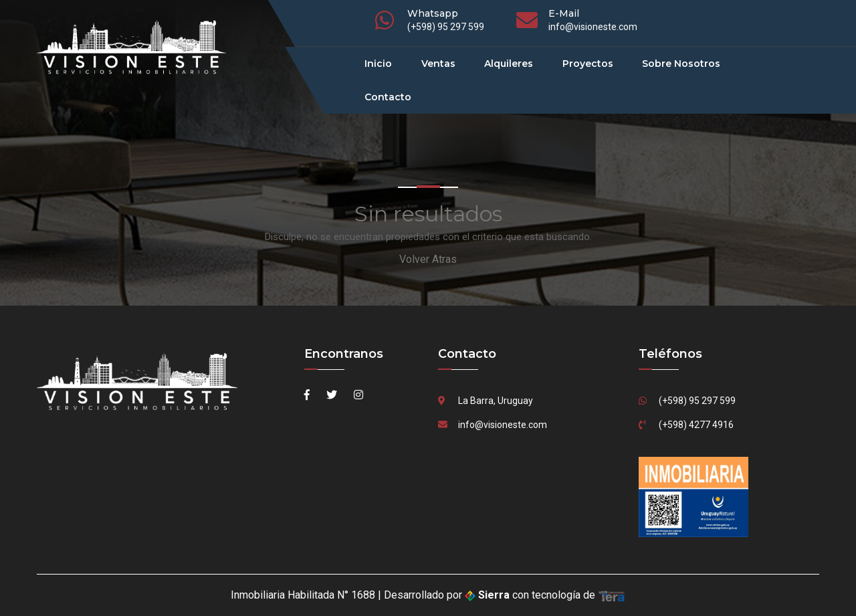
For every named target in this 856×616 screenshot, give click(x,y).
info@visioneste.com (593, 27)
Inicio (378, 64)
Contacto (388, 97)
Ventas (438, 64)
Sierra (489, 595)
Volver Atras (428, 259)
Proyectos (588, 64)
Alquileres (509, 64)
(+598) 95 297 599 (446, 27)
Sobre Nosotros (681, 64)
